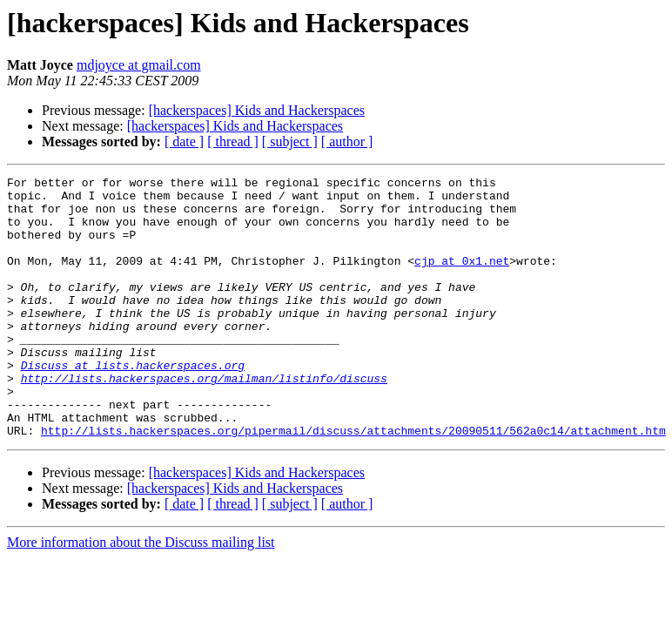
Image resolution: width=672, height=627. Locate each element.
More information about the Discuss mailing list (141, 594)
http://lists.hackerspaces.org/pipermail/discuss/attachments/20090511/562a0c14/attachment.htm (353, 482)
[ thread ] (233, 142)
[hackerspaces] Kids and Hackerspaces (257, 110)
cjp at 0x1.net (462, 279)
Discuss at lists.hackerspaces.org (133, 404)
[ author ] (347, 142)
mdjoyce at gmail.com (139, 65)
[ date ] (184, 142)
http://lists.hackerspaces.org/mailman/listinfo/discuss (204, 420)
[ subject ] (290, 142)
